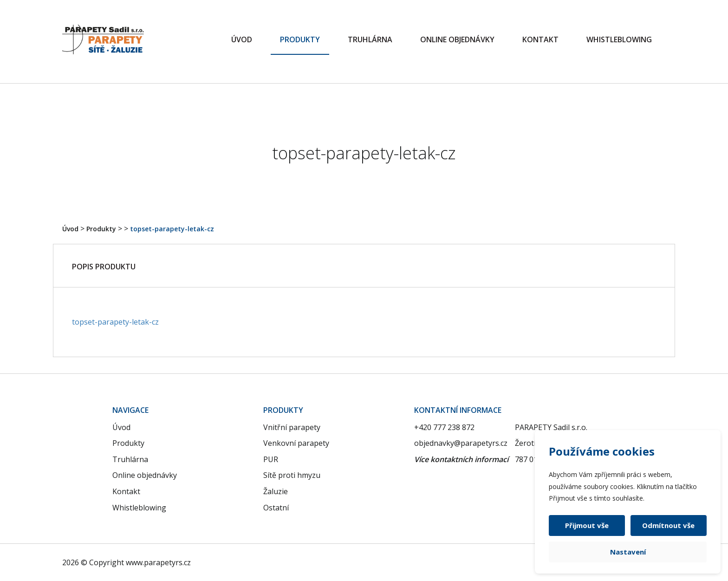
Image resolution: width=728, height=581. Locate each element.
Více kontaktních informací (461, 459)
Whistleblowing (619, 39)
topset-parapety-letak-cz (172, 229)
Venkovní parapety (296, 443)
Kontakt (540, 39)
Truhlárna (370, 39)
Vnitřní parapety (292, 427)
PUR (271, 459)
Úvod (242, 39)
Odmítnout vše (668, 525)
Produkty (300, 39)
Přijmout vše (587, 525)
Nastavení (628, 552)
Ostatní (276, 508)
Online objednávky (457, 39)
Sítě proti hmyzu (292, 475)
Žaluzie (276, 491)
